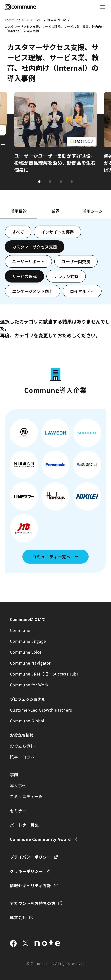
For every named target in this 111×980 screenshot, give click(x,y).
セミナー (18, 811)
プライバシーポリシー (31, 857)
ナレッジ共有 (66, 276)
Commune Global (27, 721)
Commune (20, 630)
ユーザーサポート (28, 261)
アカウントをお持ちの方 (33, 903)
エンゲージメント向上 (33, 291)
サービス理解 (24, 276)
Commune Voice (26, 652)
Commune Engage (28, 641)
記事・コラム (22, 757)
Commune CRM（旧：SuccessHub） (45, 674)
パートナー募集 (24, 825)
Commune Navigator (30, 663)
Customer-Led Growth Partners (41, 710)
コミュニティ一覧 (26, 796)
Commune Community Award (40, 839)
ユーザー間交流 (76, 261)
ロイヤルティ (82, 291)
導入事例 (18, 785)
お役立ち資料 (22, 746)
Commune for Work (29, 685)
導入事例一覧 (57, 20)
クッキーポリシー (26, 871)
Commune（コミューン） (23, 20)
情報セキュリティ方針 (30, 885)
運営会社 (18, 917)
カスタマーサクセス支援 (35, 247)
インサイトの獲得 (57, 232)
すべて (18, 232)
